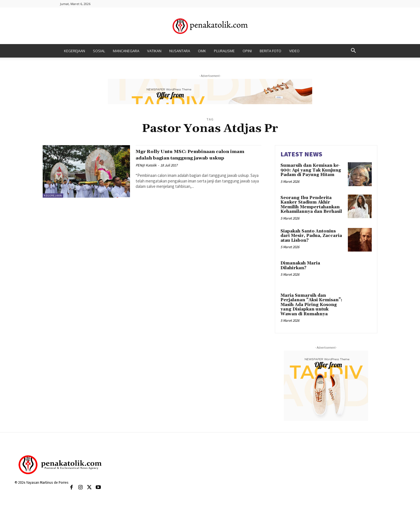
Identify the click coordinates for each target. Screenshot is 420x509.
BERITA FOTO (271, 51)
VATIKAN (154, 51)
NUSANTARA (180, 51)
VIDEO (294, 51)
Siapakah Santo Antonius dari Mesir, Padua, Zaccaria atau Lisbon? (311, 236)
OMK (202, 51)
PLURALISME (224, 51)
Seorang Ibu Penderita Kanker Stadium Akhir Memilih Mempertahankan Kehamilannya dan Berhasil (311, 205)
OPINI (247, 51)
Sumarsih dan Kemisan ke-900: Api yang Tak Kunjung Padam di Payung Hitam (311, 170)
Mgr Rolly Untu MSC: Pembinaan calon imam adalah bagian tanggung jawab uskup (195, 158)
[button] (353, 51)
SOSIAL (99, 51)
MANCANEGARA (126, 51)
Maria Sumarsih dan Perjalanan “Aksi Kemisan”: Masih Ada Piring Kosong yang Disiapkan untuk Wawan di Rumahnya (311, 305)
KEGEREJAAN (75, 51)
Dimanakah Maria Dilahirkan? (300, 266)
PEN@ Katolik (146, 172)
